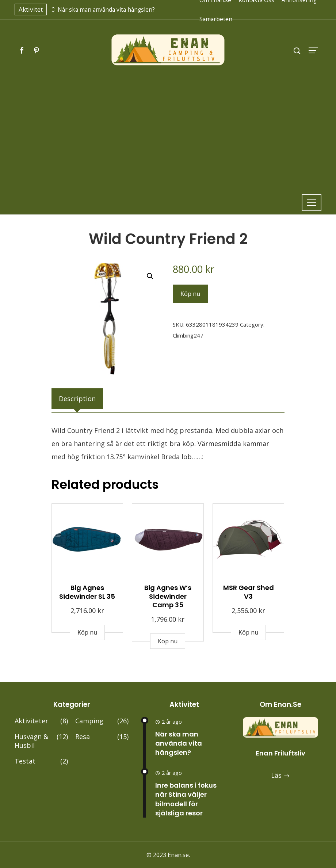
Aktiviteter (41, 721)
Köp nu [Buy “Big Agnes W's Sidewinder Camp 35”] (168, 641)
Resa (102, 737)
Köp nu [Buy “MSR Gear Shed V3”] (248, 632)
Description (77, 399)
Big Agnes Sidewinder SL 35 (87, 592)
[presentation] (52, 8)
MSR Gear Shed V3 (249, 592)
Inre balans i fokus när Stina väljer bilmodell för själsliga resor (186, 799)
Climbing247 (188, 335)
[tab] (77, 399)
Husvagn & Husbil (41, 741)
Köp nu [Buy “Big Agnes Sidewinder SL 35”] (87, 632)
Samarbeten (216, 19)
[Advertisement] (168, 121)
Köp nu (190, 294)
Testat (41, 761)
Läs (280, 775)
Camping (102, 721)
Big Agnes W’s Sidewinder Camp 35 (168, 596)
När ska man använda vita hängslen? (106, 10)
